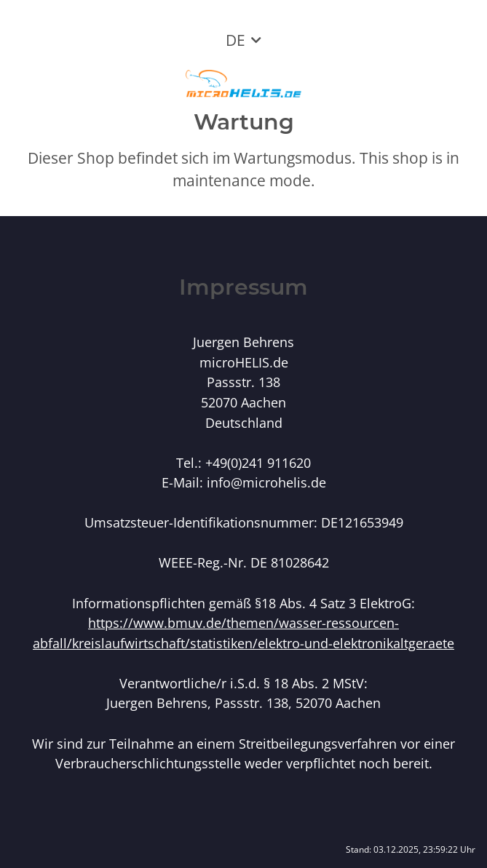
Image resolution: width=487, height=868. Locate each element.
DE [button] (235, 40)
